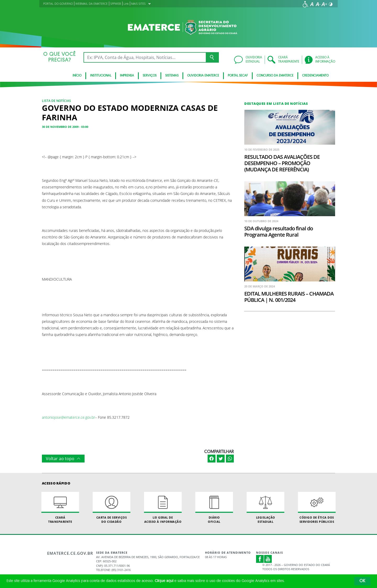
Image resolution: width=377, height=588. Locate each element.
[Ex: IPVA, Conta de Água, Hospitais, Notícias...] (145, 57)
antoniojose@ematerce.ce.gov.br (68, 417)
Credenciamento (315, 76)
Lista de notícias (56, 101)
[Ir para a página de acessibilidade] (306, 4)
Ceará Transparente (60, 508)
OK (362, 581)
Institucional (101, 76)
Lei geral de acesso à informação (163, 508)
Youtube (268, 559)
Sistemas (172, 76)
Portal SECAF (238, 76)
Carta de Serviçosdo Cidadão (112, 508)
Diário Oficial (214, 508)
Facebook (260, 559)
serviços (150, 76)
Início (77, 76)
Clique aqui (164, 581)
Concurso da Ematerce (275, 76)
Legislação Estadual (265, 508)
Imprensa (127, 76)
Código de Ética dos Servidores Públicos (317, 508)
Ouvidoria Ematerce (203, 76)
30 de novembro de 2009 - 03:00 (65, 127)
